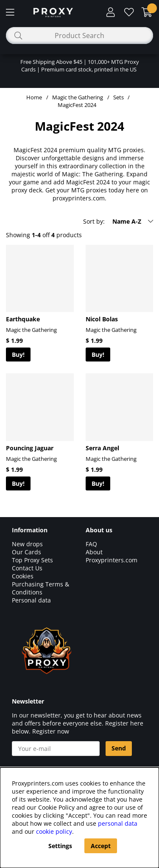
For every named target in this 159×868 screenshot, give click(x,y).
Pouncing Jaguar (30, 448)
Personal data (31, 600)
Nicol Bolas (102, 319)
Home (34, 97)
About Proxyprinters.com (112, 556)
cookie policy (54, 831)
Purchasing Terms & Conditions (40, 588)
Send (119, 748)
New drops (27, 544)
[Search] (79, 36)
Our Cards (26, 552)
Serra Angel (102, 448)
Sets (119, 97)
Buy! (18, 355)
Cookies (23, 576)
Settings (60, 846)
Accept (101, 846)
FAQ (91, 544)
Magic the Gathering (78, 97)
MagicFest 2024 (77, 105)
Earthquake (23, 319)
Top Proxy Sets (32, 560)
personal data (118, 823)
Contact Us (27, 568)
